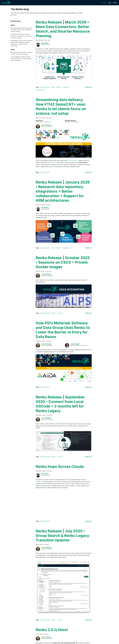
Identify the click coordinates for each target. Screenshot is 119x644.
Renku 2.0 (54, 313)
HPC (72, 248)
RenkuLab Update (45, 87)
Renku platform (51, 163)
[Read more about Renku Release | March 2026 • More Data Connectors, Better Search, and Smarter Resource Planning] (88, 87)
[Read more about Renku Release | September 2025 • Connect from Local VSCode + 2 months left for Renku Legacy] (88, 457)
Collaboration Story (45, 172)
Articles (104, 3)
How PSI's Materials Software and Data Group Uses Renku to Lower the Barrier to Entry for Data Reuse (21, 59)
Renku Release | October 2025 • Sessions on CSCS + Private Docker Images (22, 53)
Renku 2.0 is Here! (52, 630)
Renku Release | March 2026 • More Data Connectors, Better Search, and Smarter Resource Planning (21, 30)
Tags (110, 3)
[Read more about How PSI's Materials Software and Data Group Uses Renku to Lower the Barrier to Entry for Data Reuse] (88, 387)
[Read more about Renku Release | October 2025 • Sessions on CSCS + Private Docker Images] (88, 313)
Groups (60, 620)
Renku (53, 87)
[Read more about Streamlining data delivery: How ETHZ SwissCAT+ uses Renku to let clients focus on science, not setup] (88, 172)
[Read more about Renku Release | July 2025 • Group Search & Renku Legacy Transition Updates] (88, 620)
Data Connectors (41, 90)
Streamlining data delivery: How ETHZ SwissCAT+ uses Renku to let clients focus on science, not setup (22, 36)
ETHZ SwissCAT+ (73, 161)
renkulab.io (39, 482)
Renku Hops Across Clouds (60, 467)
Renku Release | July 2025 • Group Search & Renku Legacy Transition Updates (62, 536)
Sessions (59, 87)
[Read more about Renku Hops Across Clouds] (88, 521)
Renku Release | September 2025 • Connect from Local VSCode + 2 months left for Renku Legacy (60, 404)
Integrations (66, 87)
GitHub (115, 3)
